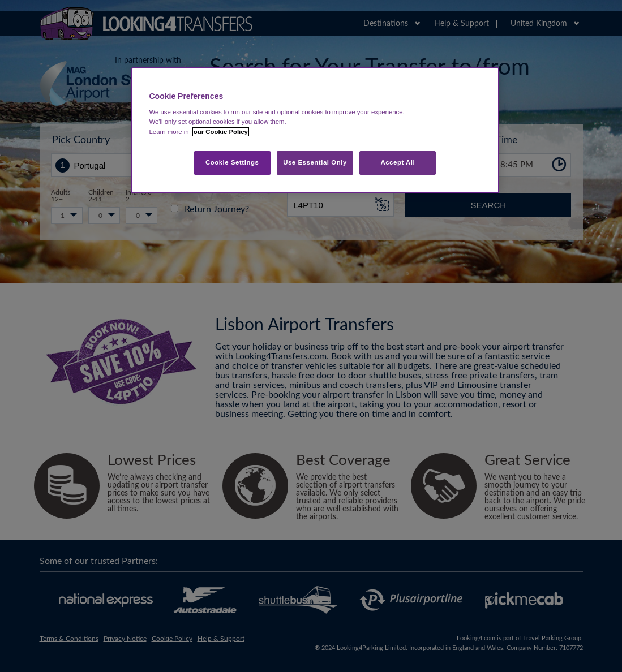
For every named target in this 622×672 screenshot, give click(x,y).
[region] (315, 130)
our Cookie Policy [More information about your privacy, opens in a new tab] (221, 132)
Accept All (398, 162)
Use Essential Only (315, 162)
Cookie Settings (232, 162)
